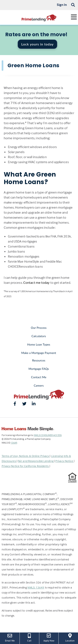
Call (29, 637)
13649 (14, 443)
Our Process (39, 328)
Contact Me (39, 377)
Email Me (10, 637)
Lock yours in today (37, 44)
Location (70, 637)
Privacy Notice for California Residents (26, 466)
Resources (39, 360)
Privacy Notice (65, 461)
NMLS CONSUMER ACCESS (48, 435)
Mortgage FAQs (39, 369)
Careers (39, 385)
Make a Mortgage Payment (39, 353)
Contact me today (37, 283)
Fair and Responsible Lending (36, 461)
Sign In (62, 5)
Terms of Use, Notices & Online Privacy (26, 456)
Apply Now (49, 637)
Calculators (39, 336)
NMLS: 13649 (36, 587)
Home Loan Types (39, 344)
